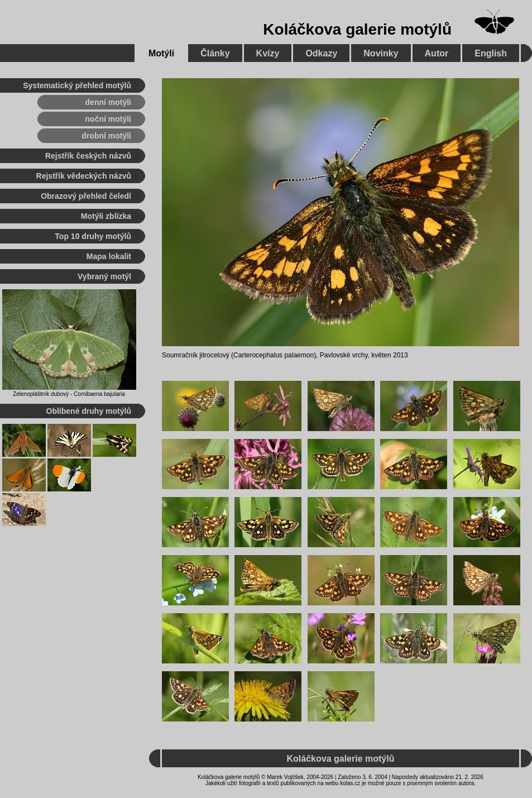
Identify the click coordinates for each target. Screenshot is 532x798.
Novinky (381, 53)
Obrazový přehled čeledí (86, 196)
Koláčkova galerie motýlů (357, 29)
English (491, 53)
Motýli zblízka (106, 216)
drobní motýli (106, 136)
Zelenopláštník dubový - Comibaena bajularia (69, 394)
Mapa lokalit (109, 256)
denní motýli (108, 102)
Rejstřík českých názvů (88, 156)
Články (215, 53)
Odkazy (321, 53)
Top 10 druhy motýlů (93, 236)
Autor (437, 53)
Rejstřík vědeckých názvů (84, 176)
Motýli (161, 53)
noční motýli (108, 119)
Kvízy (268, 53)
